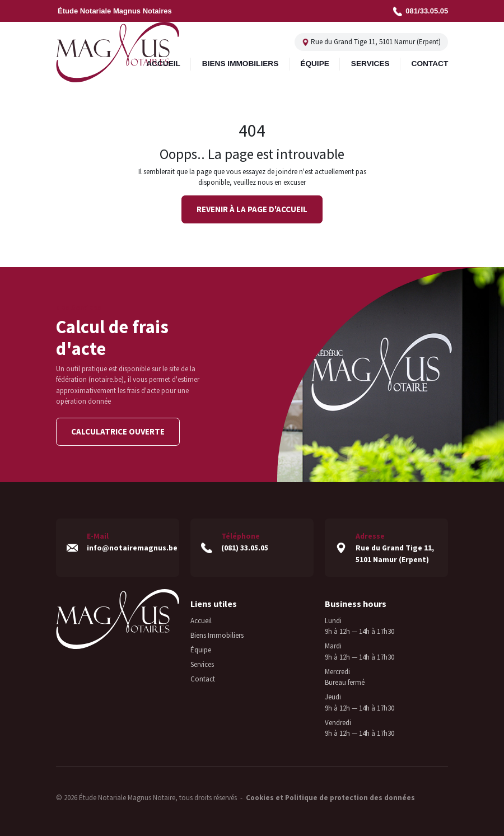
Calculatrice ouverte (118, 431)
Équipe (201, 646)
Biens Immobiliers (217, 631)
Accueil (201, 617)
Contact (203, 675)
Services (202, 660)
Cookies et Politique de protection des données (330, 794)
